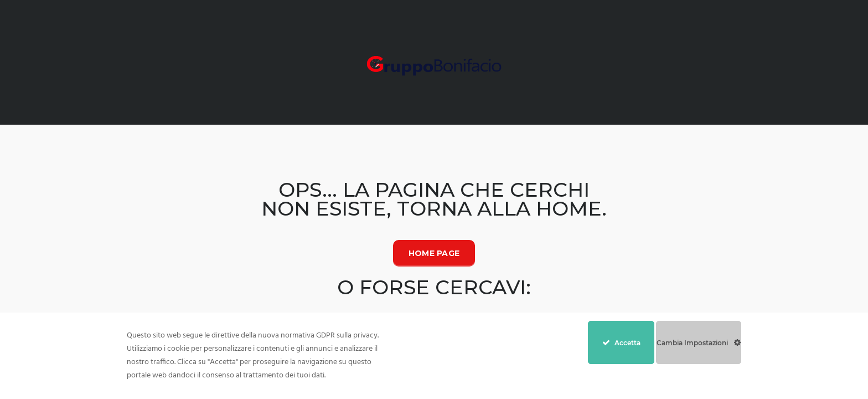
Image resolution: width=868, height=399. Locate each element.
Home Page (434, 253)
